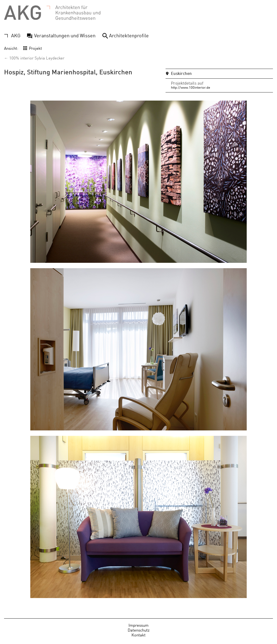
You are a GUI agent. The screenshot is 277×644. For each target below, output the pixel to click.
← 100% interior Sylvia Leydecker (34, 58)
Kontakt (138, 635)
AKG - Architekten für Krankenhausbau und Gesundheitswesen (52, 13)
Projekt (35, 48)
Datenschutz (139, 630)
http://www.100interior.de (191, 87)
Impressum (138, 625)
